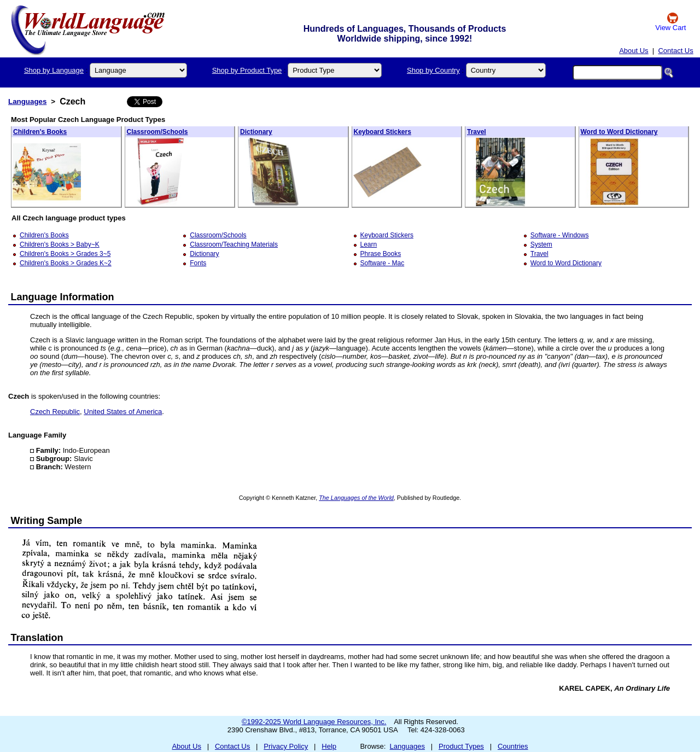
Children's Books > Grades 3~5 (65, 254)
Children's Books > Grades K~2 (66, 263)
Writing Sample (47, 521)
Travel (477, 132)
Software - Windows (560, 235)
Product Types (461, 746)
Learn (369, 244)
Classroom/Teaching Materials (234, 244)
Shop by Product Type (247, 70)
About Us (634, 51)
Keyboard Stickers (383, 132)
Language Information (63, 297)
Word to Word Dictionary (619, 132)
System (541, 244)
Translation (37, 638)
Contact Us (675, 51)
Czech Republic (55, 412)
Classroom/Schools (157, 132)
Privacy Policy (286, 746)
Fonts (198, 263)
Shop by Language (54, 70)
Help (329, 746)
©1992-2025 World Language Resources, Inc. (314, 722)
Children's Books (40, 132)
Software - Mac (383, 263)
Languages (27, 101)
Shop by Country (433, 70)
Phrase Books (381, 254)
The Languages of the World (356, 498)
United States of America (123, 412)
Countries (513, 746)
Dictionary (256, 132)
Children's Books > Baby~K (60, 244)
